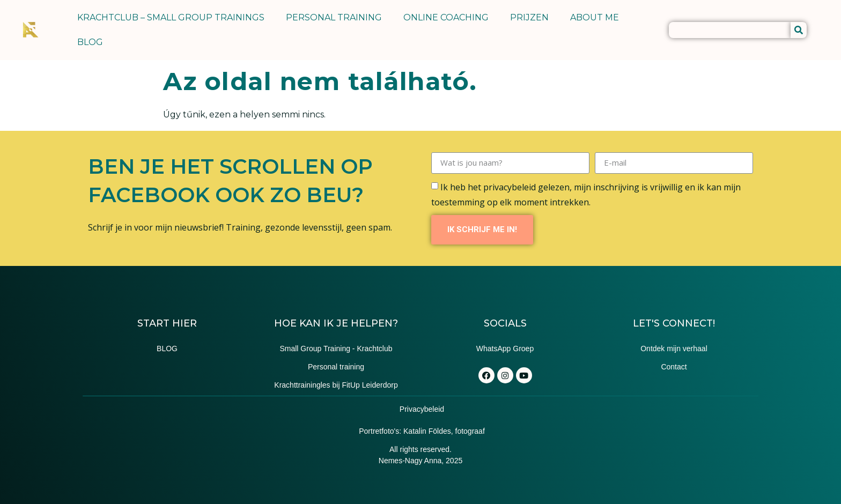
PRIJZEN (529, 17)
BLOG (90, 42)
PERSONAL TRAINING (334, 17)
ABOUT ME (595, 17)
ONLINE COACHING (446, 17)
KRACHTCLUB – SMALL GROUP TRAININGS (171, 17)
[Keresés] (799, 30)
